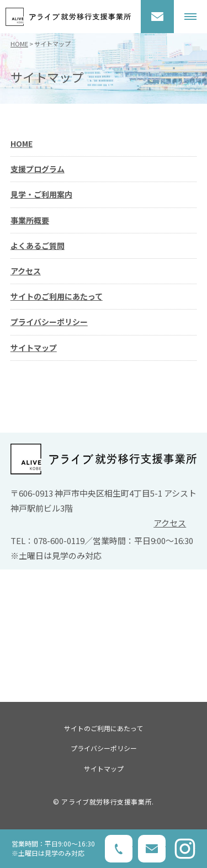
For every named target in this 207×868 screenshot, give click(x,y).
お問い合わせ (157, 17)
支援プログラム (38, 169)
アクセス (26, 271)
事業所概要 (30, 220)
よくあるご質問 (38, 246)
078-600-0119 (119, 849)
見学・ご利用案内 (41, 194)
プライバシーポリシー (49, 322)
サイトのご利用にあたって (57, 296)
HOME (19, 44)
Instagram (185, 849)
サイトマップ (34, 348)
